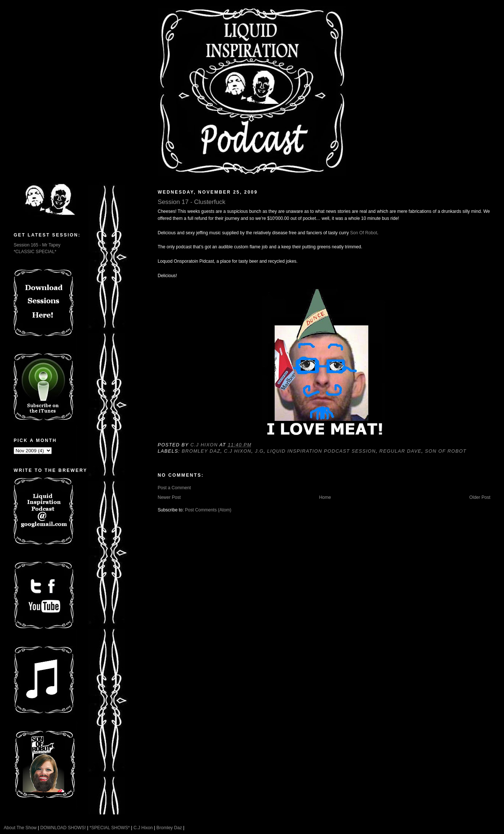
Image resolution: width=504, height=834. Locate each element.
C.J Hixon (238, 451)
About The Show (20, 828)
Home (325, 497)
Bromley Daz (201, 451)
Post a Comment (174, 488)
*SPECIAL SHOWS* (110, 828)
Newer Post (169, 497)
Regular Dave (401, 451)
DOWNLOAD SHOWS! (63, 828)
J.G (259, 451)
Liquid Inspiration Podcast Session (321, 451)
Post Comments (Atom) (208, 510)
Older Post (480, 497)
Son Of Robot (363, 233)
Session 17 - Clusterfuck (192, 202)
